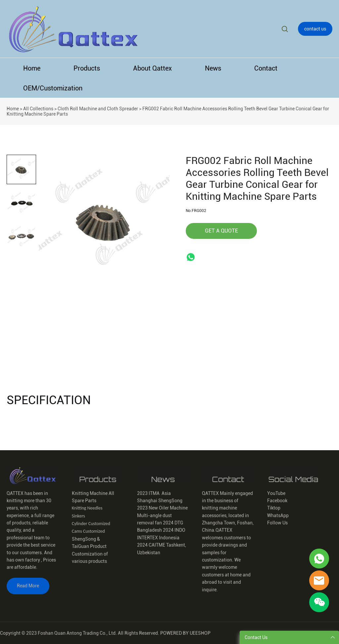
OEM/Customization (53, 88)
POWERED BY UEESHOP (185, 633)
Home (32, 68)
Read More (28, 586)
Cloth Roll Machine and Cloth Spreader (98, 109)
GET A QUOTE (221, 231)
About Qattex (152, 68)
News (213, 68)
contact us (315, 29)
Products (87, 68)
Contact (266, 68)
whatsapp (191, 257)
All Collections (38, 109)
